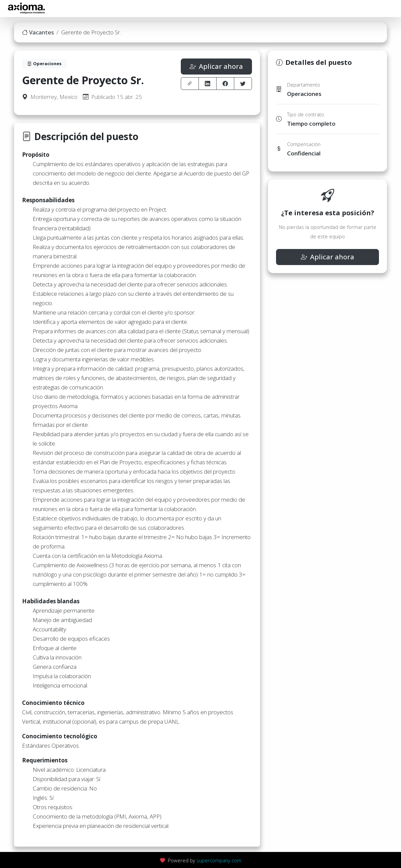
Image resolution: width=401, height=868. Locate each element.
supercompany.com (219, 860)
